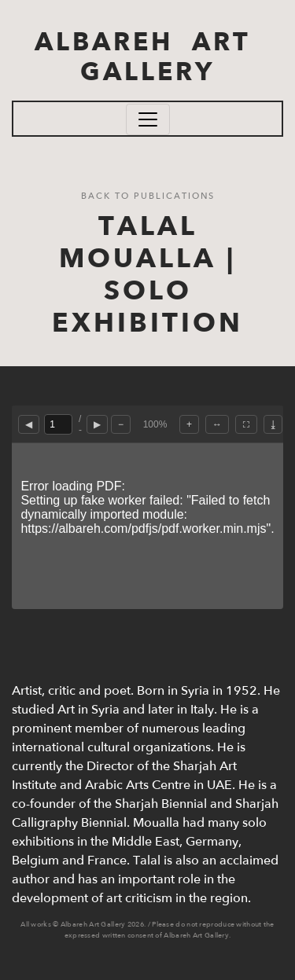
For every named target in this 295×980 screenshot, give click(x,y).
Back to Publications (148, 196)
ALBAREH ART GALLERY (147, 57)
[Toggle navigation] (148, 119)
